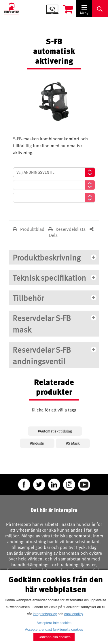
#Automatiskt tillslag (55, 431)
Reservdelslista (68, 229)
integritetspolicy (45, 614)
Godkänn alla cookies (54, 637)
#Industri (37, 443)
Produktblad (29, 229)
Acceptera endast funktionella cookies (54, 630)
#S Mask (73, 443)
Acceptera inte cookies (54, 623)
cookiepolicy (73, 614)
